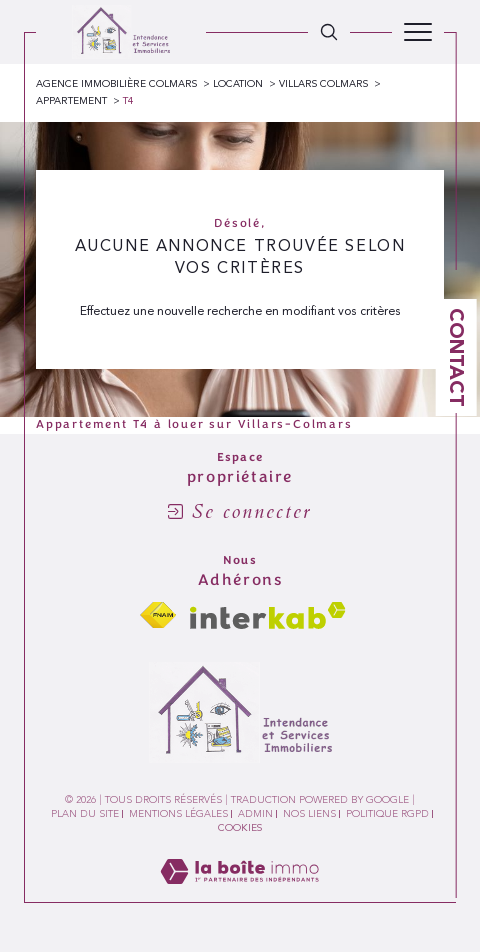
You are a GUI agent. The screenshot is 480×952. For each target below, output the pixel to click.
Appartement (71, 101)
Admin (255, 814)
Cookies (240, 828)
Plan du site (85, 814)
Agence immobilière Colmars (116, 84)
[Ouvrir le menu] (418, 32)
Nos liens (309, 814)
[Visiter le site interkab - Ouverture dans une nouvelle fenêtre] (268, 615)
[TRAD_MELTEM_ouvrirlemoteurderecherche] (329, 32)
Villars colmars (323, 84)
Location (238, 84)
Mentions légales (178, 814)
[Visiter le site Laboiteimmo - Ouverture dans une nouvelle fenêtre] (239, 893)
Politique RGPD (387, 814)
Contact (457, 357)
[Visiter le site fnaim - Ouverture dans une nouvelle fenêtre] (158, 615)
